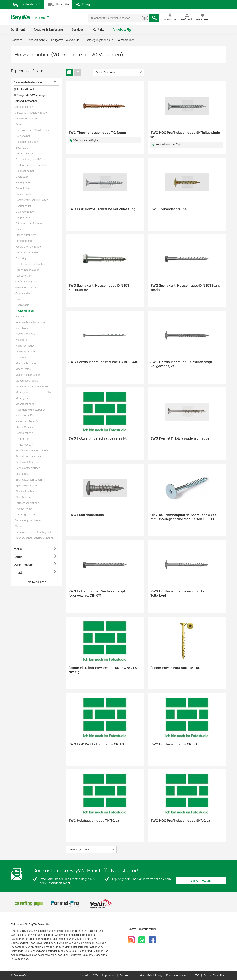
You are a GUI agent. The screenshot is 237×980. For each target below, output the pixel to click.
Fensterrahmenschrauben (31, 264)
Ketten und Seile (25, 334)
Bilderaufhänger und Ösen (31, 159)
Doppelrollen (23, 218)
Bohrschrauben (24, 194)
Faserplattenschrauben (29, 247)
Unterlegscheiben (26, 515)
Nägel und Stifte (25, 416)
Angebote (120, 30)
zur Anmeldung (201, 881)
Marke (18, 549)
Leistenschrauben (26, 351)
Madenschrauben (26, 363)
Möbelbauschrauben (27, 381)
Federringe (22, 258)
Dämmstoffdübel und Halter (32, 200)
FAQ (197, 975)
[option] (29, 904)
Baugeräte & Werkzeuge (30, 95)
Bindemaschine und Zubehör (32, 165)
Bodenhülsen (23, 188)
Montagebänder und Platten (32, 386)
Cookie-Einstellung (215, 975)
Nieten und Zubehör (27, 421)
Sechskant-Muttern (27, 462)
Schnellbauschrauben (28, 456)
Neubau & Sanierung (48, 30)
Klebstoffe (22, 340)
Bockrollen (22, 177)
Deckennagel (23, 206)
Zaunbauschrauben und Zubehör (34, 538)
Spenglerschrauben (27, 485)
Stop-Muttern (24, 497)
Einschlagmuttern (26, 235)
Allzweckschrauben (27, 118)
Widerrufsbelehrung (150, 975)
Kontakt (98, 30)
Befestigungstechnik (26, 101)
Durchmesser (23, 565)
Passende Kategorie (28, 82)
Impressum (109, 975)
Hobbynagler (23, 305)
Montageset (23, 398)
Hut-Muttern (23, 317)
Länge (18, 557)
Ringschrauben (24, 445)
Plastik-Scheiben (25, 427)
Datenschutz (127, 975)
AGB (95, 975)
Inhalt (18, 573)
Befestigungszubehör (28, 142)
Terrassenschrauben (27, 503)
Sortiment (18, 30)
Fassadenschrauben (27, 252)
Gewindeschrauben (27, 287)
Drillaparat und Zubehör (29, 223)
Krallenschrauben (26, 346)
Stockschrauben (25, 491)
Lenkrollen (22, 357)
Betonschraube (24, 153)
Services (78, 30)
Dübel (19, 229)
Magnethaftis (23, 369)
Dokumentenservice (178, 975)
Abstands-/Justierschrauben (32, 113)
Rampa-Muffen (24, 433)
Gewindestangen (25, 293)
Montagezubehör (25, 404)
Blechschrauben (25, 171)
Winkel (20, 526)
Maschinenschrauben (28, 375)
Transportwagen (25, 509)
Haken (19, 299)
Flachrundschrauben (27, 270)
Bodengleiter (23, 183)
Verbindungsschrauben (29, 520)
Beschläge (22, 148)
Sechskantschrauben (28, 468)
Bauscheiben (23, 136)
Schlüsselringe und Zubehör (32, 451)
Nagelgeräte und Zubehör (30, 410)
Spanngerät (22, 474)
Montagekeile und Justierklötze (34, 392)
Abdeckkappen (24, 107)
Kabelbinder (23, 328)
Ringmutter (22, 439)
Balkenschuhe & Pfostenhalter (33, 130)
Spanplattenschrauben (29, 480)
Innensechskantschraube (30, 322)
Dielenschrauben (25, 212)
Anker (19, 124)
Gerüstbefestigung (26, 282)
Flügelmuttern (24, 276)
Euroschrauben (24, 241)
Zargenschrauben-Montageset (33, 532)
